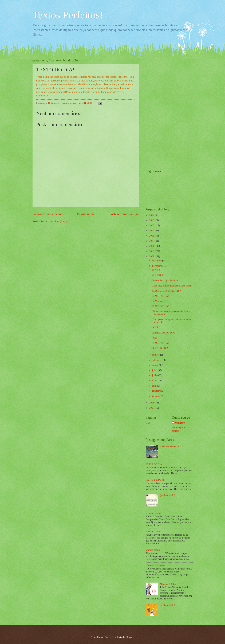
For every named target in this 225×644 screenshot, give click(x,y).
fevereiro (157, 391)
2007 (152, 408)
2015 (152, 225)
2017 (152, 215)
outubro (156, 355)
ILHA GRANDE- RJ (170, 447)
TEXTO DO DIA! (160, 348)
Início (148, 423)
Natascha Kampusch (157, 565)
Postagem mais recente (48, 214)
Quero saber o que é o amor (165, 280)
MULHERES (158, 275)
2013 (152, 236)
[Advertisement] (160, 111)
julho (155, 370)
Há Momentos (158, 301)
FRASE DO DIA (154, 464)
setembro (157, 360)
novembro (157, 266)
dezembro (157, 261)
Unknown (180, 423)
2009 (152, 256)
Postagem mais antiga (124, 214)
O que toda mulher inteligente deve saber (171, 286)
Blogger (129, 637)
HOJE (155, 338)
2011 (152, 246)
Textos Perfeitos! (68, 15)
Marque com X (153, 550)
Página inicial (86, 214)
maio (155, 381)
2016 (152, 220)
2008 (152, 403)
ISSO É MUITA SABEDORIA (166, 291)
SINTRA (156, 270)
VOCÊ (155, 327)
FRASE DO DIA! (160, 296)
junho (155, 375)
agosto (155, 365)
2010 (152, 251)
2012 (152, 241)
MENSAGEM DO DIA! (163, 333)
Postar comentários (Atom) (54, 221)
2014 (152, 231)
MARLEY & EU (168, 584)
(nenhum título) (167, 495)
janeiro (156, 396)
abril (155, 386)
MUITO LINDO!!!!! (156, 480)
